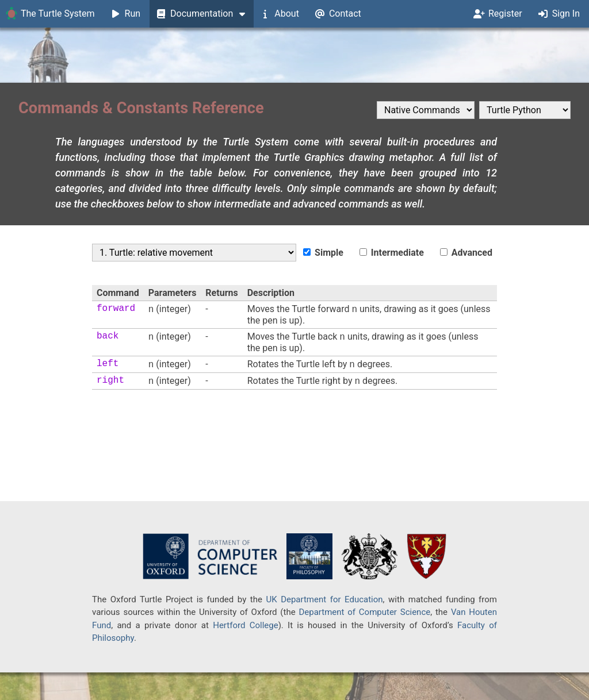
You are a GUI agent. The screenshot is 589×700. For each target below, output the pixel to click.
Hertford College (245, 625)
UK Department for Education (324, 599)
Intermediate (392, 253)
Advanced (466, 253)
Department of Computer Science (364, 612)
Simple (323, 253)
